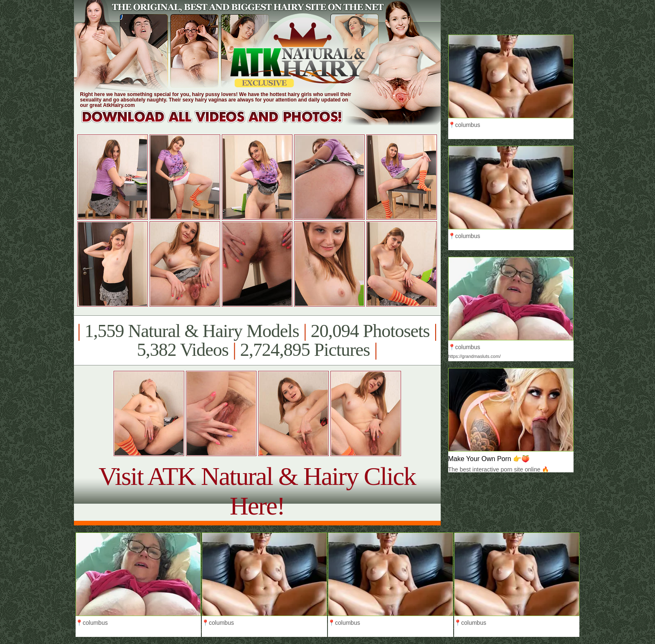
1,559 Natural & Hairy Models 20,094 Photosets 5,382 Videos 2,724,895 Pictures (257, 340)
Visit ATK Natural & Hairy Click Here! (257, 491)
